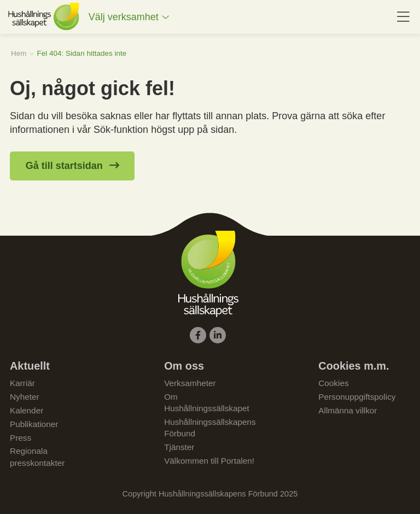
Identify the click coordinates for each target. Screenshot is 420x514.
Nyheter (25, 397)
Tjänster (179, 447)
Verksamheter (190, 383)
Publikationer (34, 424)
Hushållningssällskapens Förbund (210, 428)
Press (21, 438)
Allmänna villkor (348, 410)
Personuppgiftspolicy (357, 397)
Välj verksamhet (124, 17)
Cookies (333, 383)
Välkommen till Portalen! (209, 461)
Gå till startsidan (64, 166)
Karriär (22, 383)
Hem (19, 53)
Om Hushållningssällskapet (207, 402)
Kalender (27, 410)
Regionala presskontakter (37, 457)
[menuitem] (129, 17)
